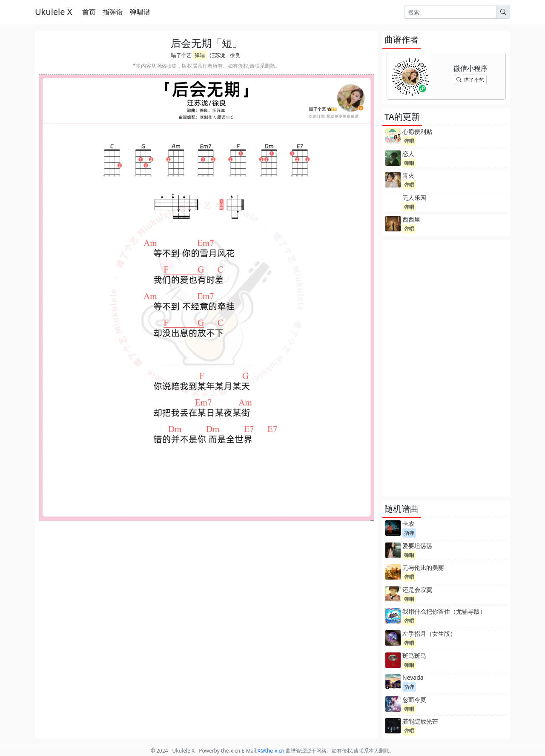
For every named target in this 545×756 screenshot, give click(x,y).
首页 (89, 12)
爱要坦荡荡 (417, 546)
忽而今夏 (414, 700)
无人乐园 (414, 198)
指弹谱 (113, 12)
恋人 (408, 154)
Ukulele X (53, 12)
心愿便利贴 (417, 131)
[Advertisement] (446, 368)
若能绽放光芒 (420, 721)
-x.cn (271, 751)
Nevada (413, 677)
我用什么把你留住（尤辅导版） (444, 611)
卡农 (408, 524)
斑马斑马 (414, 656)
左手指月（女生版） (429, 633)
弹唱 (200, 55)
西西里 (411, 219)
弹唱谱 (140, 12)
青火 (408, 175)
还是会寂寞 (417, 590)
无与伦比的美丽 (423, 567)
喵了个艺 (181, 55)
